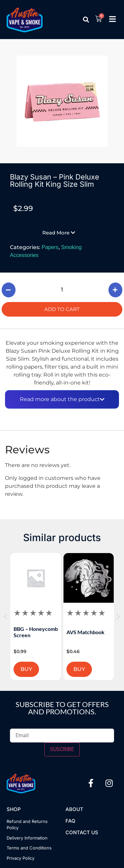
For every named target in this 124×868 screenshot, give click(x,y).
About (74, 809)
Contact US (82, 832)
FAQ (70, 821)
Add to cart (62, 309)
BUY (43, 669)
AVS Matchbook (102, 632)
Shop (14, 809)
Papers (50, 247)
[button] (86, 19)
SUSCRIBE (62, 749)
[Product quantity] (62, 290)
